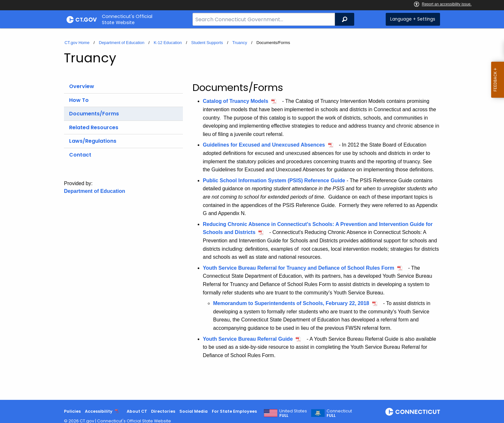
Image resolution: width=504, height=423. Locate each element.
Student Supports (207, 43)
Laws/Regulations (93, 141)
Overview (82, 86)
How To (79, 100)
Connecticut (339, 413)
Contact (80, 155)
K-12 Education (168, 43)
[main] (252, 214)
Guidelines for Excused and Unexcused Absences (264, 145)
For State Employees (234, 411)
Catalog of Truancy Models (236, 101)
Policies (72, 411)
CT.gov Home (77, 43)
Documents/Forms (94, 114)
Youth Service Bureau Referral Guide (248, 339)
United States (293, 413)
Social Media (194, 411)
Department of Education (122, 43)
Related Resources (94, 127)
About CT (137, 411)
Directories (163, 411)
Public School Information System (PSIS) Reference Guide (274, 180)
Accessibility (99, 411)
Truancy (240, 43)
